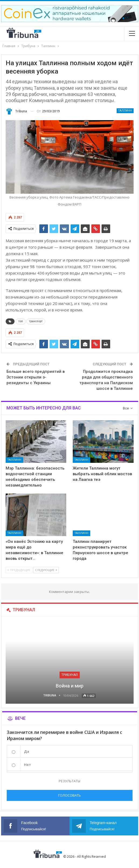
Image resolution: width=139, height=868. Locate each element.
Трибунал (70, 675)
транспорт (36, 321)
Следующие (46, 570)
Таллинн (125, 111)
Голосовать (69, 795)
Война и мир (70, 686)
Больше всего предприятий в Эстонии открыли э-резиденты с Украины (36, 377)
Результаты (69, 781)
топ (21, 321)
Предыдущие (19, 570)
